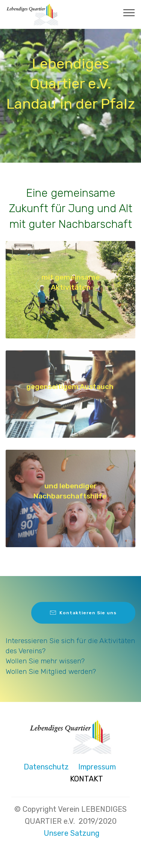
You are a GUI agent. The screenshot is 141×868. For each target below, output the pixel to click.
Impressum (97, 767)
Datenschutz (43, 767)
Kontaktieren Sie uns (83, 613)
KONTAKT (86, 779)
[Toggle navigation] (129, 12)
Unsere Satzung (72, 833)
